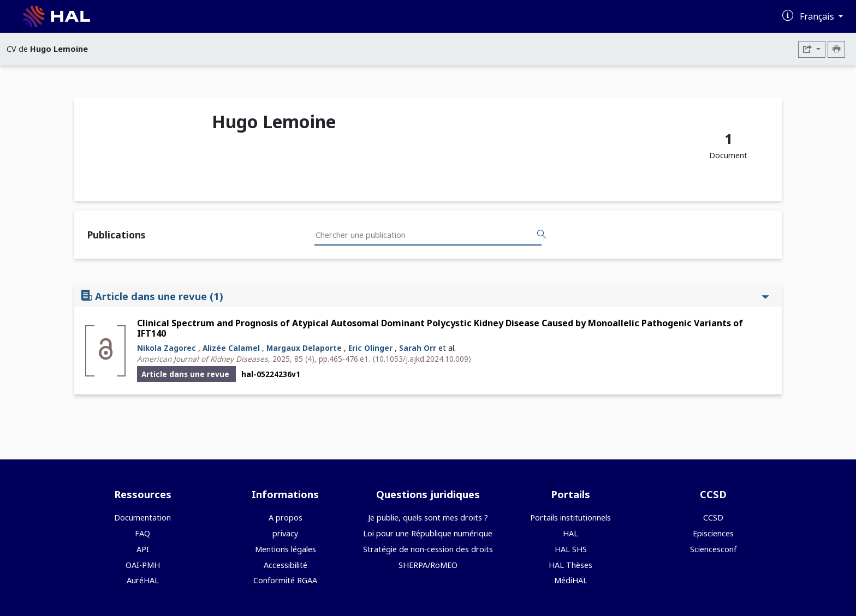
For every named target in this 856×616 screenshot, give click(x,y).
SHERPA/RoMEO (428, 565)
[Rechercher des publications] (542, 235)
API (143, 549)
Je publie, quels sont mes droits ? (428, 518)
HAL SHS (571, 549)
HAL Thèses (570, 565)
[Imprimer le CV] (836, 49)
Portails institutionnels (570, 518)
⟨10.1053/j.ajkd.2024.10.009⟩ (422, 359)
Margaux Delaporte (304, 348)
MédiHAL (571, 580)
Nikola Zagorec (167, 348)
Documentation (142, 518)
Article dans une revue (425, 296)
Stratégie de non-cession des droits (428, 549)
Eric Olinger (370, 348)
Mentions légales (286, 549)
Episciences (713, 533)
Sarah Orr (418, 348)
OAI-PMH (143, 565)
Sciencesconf (713, 549)
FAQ (142, 533)
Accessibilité (286, 565)
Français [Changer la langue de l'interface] (818, 16)
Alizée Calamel (231, 348)
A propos (286, 518)
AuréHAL (143, 580)
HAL (570, 533)
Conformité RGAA (285, 580)
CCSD (713, 518)
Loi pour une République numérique (428, 533)
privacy (285, 533)
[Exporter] (812, 49)
